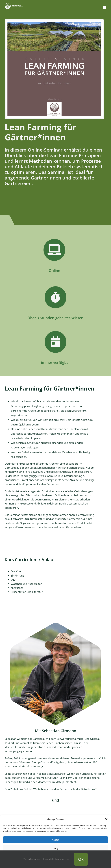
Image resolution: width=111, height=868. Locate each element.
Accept (56, 840)
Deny (55, 848)
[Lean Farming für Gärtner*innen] (54, 22)
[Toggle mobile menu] (105, 8)
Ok (81, 859)
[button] (106, 819)
